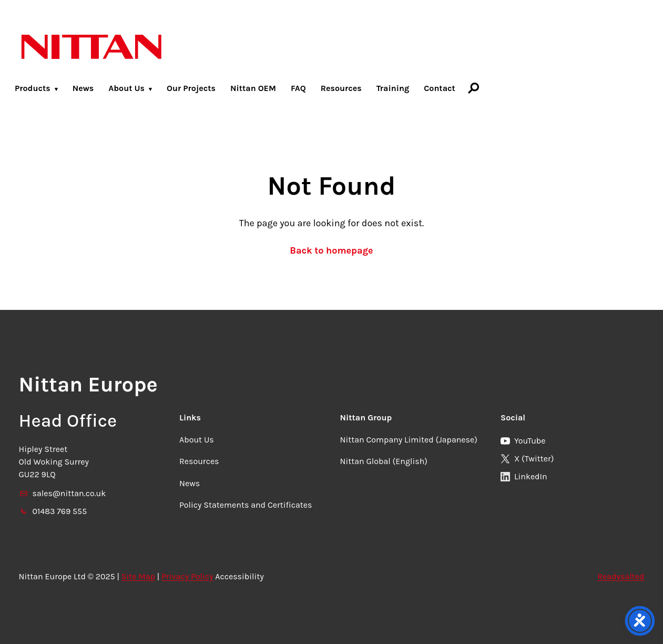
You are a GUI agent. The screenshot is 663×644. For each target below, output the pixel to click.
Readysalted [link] (621, 576)
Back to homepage (331, 250)
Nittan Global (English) (384, 461)
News (83, 88)
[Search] (474, 88)
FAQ (298, 88)
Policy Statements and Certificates (246, 505)
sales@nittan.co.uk (63, 493)
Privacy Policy (187, 576)
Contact (440, 88)
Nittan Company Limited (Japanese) (409, 440)
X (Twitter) (527, 459)
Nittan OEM (253, 88)
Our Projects (191, 88)
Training (393, 88)
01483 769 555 (53, 511)
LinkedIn (524, 476)
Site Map (138, 576)
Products (33, 88)
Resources (341, 88)
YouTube (523, 441)
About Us (126, 88)
